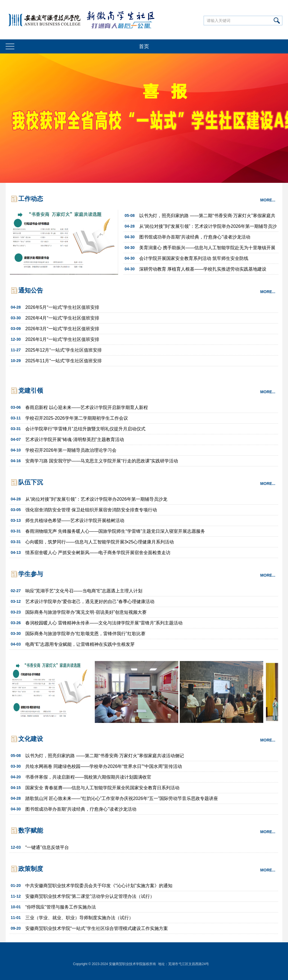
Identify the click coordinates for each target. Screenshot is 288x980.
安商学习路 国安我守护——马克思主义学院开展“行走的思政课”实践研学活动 (102, 461)
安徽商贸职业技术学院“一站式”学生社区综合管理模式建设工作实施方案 (97, 928)
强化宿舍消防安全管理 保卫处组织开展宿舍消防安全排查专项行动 (91, 510)
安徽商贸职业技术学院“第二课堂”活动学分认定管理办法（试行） (90, 896)
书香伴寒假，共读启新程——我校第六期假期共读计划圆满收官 (88, 777)
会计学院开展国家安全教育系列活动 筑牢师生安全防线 (194, 258)
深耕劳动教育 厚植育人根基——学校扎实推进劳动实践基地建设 (203, 269)
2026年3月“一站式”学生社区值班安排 (62, 329)
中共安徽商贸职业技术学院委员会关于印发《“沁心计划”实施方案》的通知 (99, 886)
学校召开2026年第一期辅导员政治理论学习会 (71, 450)
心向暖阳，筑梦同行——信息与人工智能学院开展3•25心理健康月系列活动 (100, 542)
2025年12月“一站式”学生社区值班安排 (64, 350)
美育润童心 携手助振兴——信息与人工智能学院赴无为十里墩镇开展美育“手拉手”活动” (207, 249)
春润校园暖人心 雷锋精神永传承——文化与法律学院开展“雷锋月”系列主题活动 (104, 623)
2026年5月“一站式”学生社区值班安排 (62, 307)
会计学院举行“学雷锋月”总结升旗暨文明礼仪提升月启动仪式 (85, 429)
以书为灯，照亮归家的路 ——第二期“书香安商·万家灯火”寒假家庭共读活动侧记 (207, 217)
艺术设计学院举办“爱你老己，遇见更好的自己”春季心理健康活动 (90, 602)
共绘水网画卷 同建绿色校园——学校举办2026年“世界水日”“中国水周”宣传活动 (104, 766)
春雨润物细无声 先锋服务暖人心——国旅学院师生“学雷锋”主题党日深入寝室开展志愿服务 (115, 531)
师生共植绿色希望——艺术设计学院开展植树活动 (75, 521)
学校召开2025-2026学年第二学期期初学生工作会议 (77, 418)
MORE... (268, 200)
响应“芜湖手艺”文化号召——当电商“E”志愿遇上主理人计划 (84, 591)
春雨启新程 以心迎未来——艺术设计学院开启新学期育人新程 (87, 407)
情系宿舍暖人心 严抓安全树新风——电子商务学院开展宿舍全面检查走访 (98, 553)
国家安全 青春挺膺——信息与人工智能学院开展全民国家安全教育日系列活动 (102, 788)
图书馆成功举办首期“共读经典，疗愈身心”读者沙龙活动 (195, 237)
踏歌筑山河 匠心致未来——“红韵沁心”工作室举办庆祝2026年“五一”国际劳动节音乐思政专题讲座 (122, 798)
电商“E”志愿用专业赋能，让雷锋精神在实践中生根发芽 (80, 644)
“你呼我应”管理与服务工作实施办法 (61, 907)
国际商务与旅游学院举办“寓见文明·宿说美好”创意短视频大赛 (86, 612)
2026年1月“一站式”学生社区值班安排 (62, 339)
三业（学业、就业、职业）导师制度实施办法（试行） (79, 918)
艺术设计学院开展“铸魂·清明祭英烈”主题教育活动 (75, 440)
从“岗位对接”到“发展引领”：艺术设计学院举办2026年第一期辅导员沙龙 (208, 228)
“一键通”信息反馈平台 (47, 847)
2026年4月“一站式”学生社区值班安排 (62, 318)
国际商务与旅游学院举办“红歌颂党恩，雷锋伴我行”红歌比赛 (85, 634)
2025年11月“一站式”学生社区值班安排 (64, 361)
